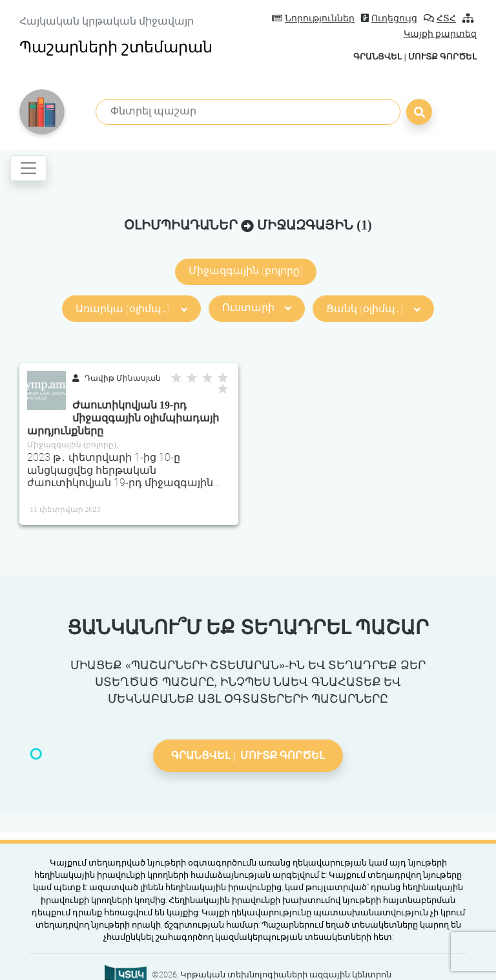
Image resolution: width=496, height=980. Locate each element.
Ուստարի (257, 307)
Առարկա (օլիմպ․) (131, 309)
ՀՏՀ (440, 18)
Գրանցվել (377, 57)
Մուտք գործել (442, 57)
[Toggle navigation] (28, 168)
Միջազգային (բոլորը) (246, 271)
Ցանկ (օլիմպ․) (373, 309)
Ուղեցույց (389, 18)
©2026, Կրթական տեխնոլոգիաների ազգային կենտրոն (272, 975)
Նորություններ (313, 18)
